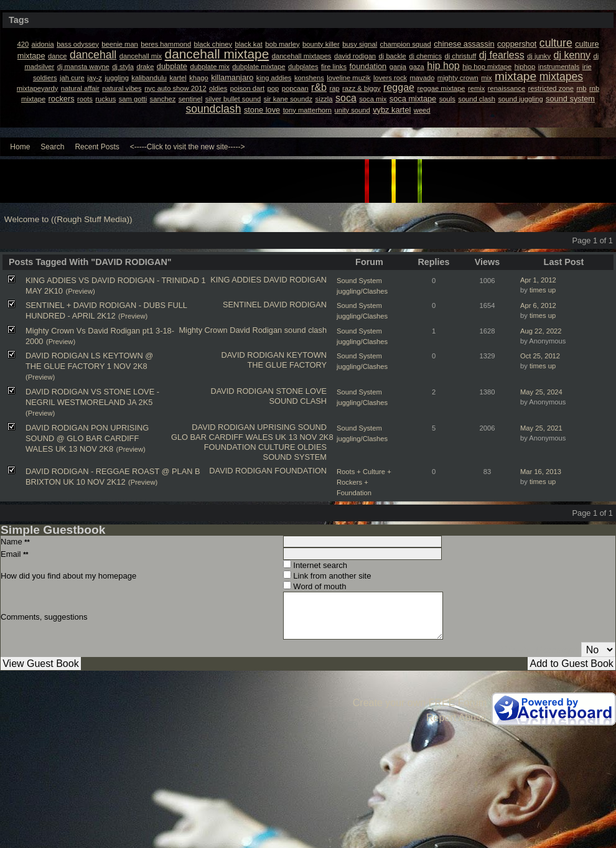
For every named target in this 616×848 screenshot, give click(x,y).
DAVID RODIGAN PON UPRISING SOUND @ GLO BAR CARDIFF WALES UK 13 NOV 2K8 (87, 438)
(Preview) (80, 291)
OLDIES (312, 447)
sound (295, 330)
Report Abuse (456, 718)
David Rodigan (256, 330)
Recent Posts (97, 147)
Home (20, 147)
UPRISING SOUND (292, 427)
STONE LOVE (301, 391)
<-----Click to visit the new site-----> (188, 147)
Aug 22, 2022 (541, 331)
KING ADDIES (236, 280)
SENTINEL (242, 305)
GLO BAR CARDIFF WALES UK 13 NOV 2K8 (252, 437)
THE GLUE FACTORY (287, 365)
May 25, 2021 (541, 428)
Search (52, 147)
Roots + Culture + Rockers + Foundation (364, 482)
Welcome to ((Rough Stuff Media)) (68, 219)
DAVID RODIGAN (295, 280)
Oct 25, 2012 (540, 356)
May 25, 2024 (541, 392)
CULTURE (277, 447)
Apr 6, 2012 (538, 305)
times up (543, 290)
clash (317, 330)
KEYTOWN (307, 355)
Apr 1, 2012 (538, 280)
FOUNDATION (230, 447)
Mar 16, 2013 (541, 472)
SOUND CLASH (298, 401)
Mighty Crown (203, 330)
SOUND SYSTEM (295, 457)
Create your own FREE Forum (420, 703)
